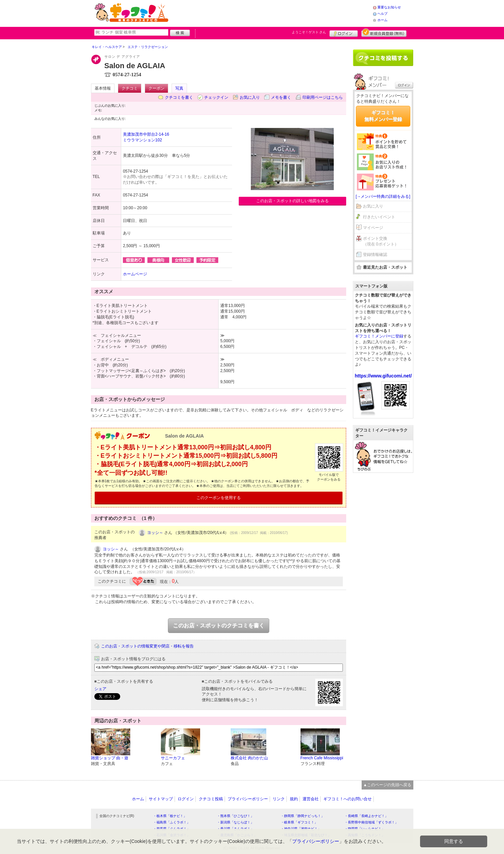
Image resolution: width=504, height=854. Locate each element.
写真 (179, 88)
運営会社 (311, 799)
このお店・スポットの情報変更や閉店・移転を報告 (147, 646)
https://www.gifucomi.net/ (383, 376)
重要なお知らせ (389, 7)
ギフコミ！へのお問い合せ (348, 799)
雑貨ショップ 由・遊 (110, 758)
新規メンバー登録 (384, 33)
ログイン (344, 33)
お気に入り (250, 97)
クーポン (156, 88)
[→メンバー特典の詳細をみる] (383, 196)
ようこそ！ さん (309, 32)
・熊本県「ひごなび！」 (235, 816)
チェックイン (216, 97)
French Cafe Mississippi (322, 758)
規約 (294, 799)
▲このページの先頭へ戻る (387, 785)
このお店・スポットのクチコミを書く (219, 625)
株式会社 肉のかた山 (249, 758)
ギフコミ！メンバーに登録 (379, 336)
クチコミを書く (179, 97)
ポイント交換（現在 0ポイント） (381, 241)
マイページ (373, 228)
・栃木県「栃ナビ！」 (170, 816)
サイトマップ (161, 799)
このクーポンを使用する (219, 498)
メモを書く (281, 97)
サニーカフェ (173, 758)
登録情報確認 (375, 255)
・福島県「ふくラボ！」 (172, 822)
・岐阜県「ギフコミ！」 (299, 822)
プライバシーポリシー (248, 799)
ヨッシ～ (155, 533)
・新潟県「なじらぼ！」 (235, 822)
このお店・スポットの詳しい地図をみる (292, 201)
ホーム (382, 20)
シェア (100, 689)
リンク (279, 799)
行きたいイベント (379, 217)
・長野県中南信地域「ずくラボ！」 (371, 822)
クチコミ (130, 88)
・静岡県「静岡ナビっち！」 (303, 816)
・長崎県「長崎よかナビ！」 (366, 816)
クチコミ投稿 (211, 799)
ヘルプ (382, 14)
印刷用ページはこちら (323, 97)
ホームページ (135, 274)
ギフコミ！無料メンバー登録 (383, 116)
